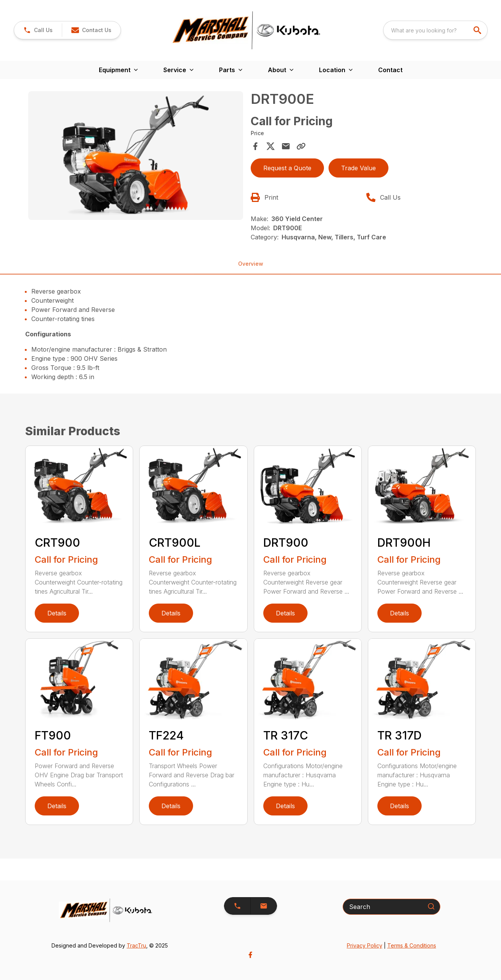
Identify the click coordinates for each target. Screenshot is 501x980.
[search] (478, 30)
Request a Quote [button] (287, 168)
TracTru (136, 945)
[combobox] (435, 30)
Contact (390, 70)
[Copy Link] (301, 146)
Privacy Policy (365, 945)
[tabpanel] (136, 157)
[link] (38, 30)
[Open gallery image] (136, 156)
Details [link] (57, 613)
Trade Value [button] (358, 168)
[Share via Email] (286, 146)
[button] (91, 30)
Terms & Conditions (412, 945)
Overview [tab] (251, 264)
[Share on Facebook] (255, 146)
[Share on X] (271, 146)
